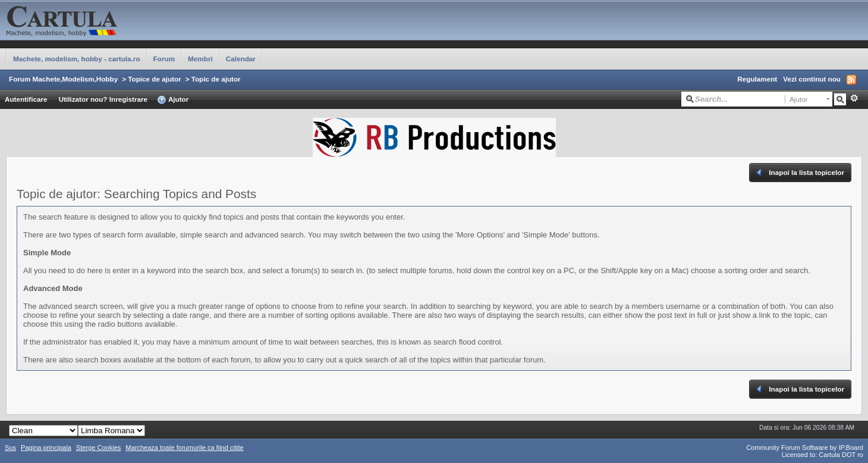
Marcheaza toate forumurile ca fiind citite (184, 448)
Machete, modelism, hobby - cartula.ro (77, 59)
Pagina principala (46, 448)
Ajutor (173, 100)
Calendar (241, 59)
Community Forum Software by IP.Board (805, 448)
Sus (10, 448)
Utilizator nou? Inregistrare (103, 99)
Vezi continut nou (812, 79)
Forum (164, 59)
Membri (200, 59)
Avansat (854, 98)
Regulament (757, 79)
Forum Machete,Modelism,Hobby (63, 79)
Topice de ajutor (154, 79)
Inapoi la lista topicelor (799, 173)
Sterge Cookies (99, 448)
